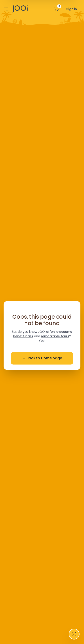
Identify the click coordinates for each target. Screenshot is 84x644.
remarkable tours (55, 336)
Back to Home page (42, 358)
